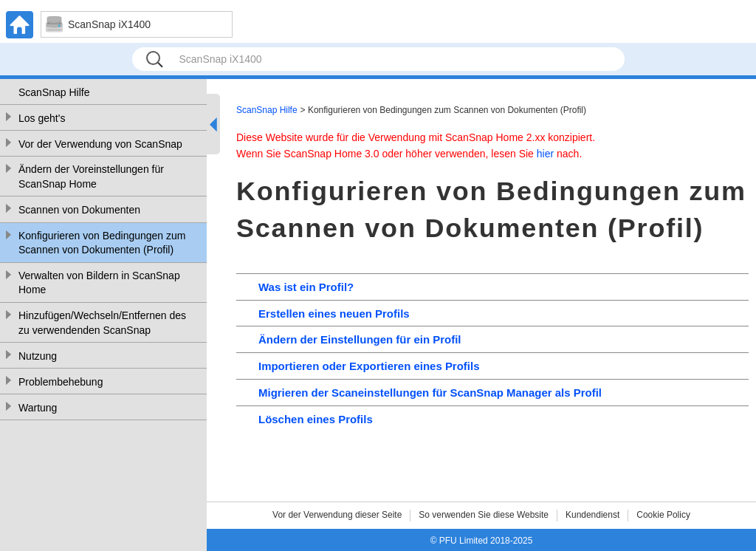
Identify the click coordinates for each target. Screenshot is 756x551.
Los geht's (42, 118)
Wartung (38, 408)
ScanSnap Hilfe (54, 92)
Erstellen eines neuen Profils (334, 314)
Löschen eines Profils (316, 419)
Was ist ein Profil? (306, 287)
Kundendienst (592, 515)
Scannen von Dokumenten (79, 210)
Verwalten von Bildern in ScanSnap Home (99, 283)
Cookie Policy (663, 515)
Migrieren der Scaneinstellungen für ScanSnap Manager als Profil (430, 393)
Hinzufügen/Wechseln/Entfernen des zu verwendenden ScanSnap (102, 323)
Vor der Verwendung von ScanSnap (100, 144)
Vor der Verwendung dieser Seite (337, 515)
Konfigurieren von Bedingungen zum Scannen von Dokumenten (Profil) (102, 243)
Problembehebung (61, 382)
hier (545, 154)
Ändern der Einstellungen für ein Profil (360, 339)
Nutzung (38, 356)
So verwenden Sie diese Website (484, 515)
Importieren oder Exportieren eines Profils (369, 366)
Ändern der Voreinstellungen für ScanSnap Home (91, 177)
